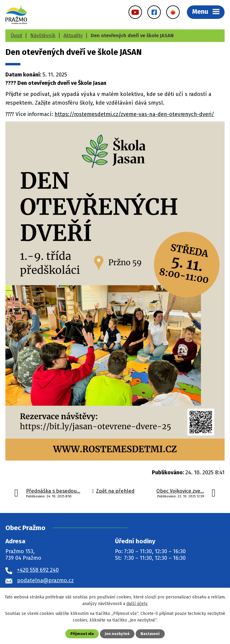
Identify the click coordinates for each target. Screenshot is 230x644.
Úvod (16, 36)
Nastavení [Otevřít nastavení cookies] (150, 634)
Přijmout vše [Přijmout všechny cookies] (82, 634)
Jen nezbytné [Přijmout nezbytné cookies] (117, 634)
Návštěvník (43, 36)
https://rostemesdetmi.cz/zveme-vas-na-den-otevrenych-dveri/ (134, 114)
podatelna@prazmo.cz (45, 580)
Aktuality (73, 36)
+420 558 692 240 (38, 570)
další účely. (137, 604)
